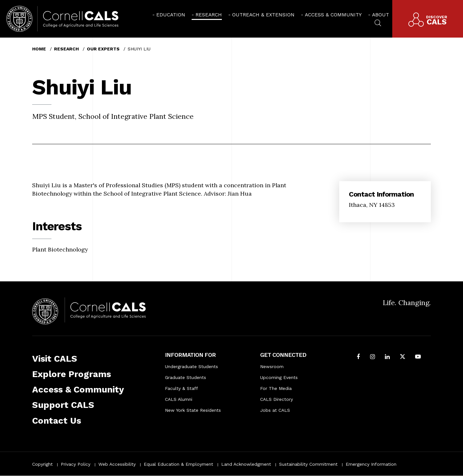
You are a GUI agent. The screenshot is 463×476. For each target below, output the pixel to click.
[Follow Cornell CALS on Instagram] (372, 357)
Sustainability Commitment (308, 464)
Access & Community (333, 15)
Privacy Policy (76, 464)
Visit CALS (55, 359)
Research (209, 15)
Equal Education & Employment (178, 464)
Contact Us (57, 421)
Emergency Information (371, 464)
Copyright (42, 464)
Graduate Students (186, 377)
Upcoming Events (279, 377)
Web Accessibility (117, 464)
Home (39, 49)
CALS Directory (277, 399)
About (381, 15)
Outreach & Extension (263, 15)
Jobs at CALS (275, 410)
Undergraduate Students (191, 366)
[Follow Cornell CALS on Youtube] (418, 357)
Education (171, 15)
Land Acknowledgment (246, 464)
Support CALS (63, 405)
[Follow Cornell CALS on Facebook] (359, 357)
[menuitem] (169, 15)
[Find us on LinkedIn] (387, 357)
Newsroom (272, 366)
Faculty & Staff (182, 388)
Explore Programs (72, 374)
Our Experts (103, 49)
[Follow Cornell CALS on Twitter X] (403, 357)
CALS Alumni (179, 399)
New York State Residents (193, 410)
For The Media (276, 388)
